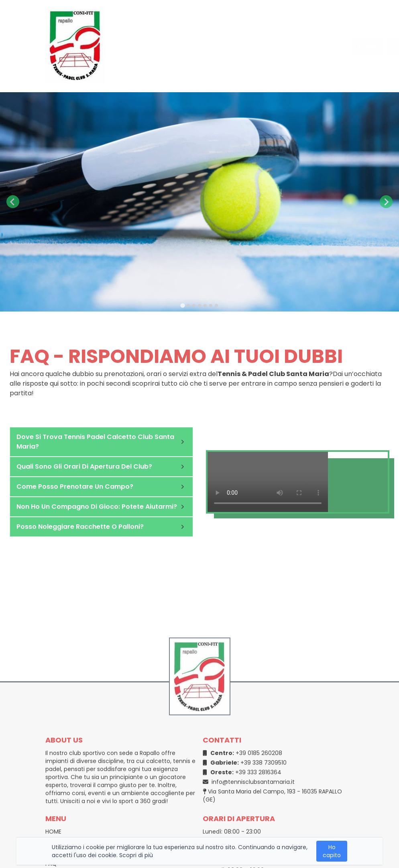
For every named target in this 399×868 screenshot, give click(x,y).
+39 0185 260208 (242, 820)
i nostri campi (254, 46)
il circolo (197, 46)
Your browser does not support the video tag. (268, 482)
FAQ (354, 46)
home (154, 46)
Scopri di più (136, 855)
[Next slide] (386, 202)
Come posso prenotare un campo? (101, 487)
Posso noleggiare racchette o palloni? (101, 527)
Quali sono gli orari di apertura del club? (101, 466)
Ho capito (332, 851)
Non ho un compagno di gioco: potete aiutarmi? (101, 507)
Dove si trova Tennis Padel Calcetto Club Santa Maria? (101, 442)
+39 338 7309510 (245, 830)
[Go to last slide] (13, 202)
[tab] (182, 305)
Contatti (315, 46)
